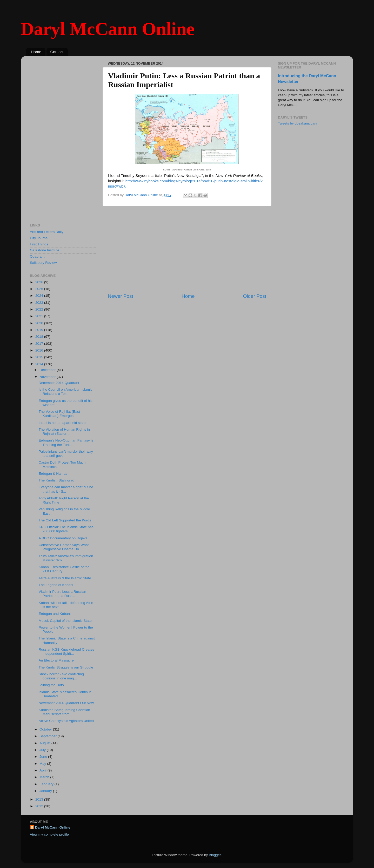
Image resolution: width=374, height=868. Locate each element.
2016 (40, 350)
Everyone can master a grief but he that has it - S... (66, 489)
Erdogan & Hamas (53, 474)
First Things (39, 244)
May (43, 764)
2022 (40, 309)
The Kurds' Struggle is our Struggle (66, 667)
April (44, 770)
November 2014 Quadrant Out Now (66, 703)
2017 (40, 344)
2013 (40, 799)
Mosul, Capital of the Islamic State (65, 621)
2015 (40, 357)
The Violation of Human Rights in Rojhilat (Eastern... (64, 432)
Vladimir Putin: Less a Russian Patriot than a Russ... (62, 594)
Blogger (215, 855)
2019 (40, 330)
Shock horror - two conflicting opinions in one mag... (61, 676)
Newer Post (121, 296)
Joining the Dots (51, 685)
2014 (40, 364)
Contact (57, 52)
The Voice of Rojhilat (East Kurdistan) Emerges (59, 414)
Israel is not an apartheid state (62, 423)
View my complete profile (49, 834)
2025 (40, 289)
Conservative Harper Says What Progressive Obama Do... (64, 547)
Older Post (255, 296)
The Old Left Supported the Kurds (65, 520)
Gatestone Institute (45, 250)
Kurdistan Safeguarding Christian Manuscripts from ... (64, 712)
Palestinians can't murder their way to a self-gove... (66, 454)
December (48, 370)
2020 (40, 323)
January (46, 791)
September (49, 736)
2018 (40, 337)
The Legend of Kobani (56, 585)
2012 (40, 806)
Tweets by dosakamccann (298, 123)
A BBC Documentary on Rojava (63, 538)
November (48, 377)
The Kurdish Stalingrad (56, 480)
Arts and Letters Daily (47, 232)
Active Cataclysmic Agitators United (66, 721)
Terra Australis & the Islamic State (65, 578)
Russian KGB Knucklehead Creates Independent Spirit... (66, 652)
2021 (40, 316)
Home (36, 52)
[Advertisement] (187, 250)
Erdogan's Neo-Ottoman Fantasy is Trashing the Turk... (66, 442)
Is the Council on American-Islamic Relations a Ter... (66, 392)
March (45, 777)
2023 (40, 303)
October (46, 729)
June (44, 757)
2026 (40, 282)
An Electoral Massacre (56, 660)
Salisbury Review (43, 263)
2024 (40, 296)
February (47, 784)
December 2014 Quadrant (59, 383)
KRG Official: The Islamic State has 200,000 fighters (66, 529)
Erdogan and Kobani (55, 614)
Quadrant (37, 256)
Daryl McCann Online (108, 29)
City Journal (39, 238)
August (45, 743)
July (43, 750)
